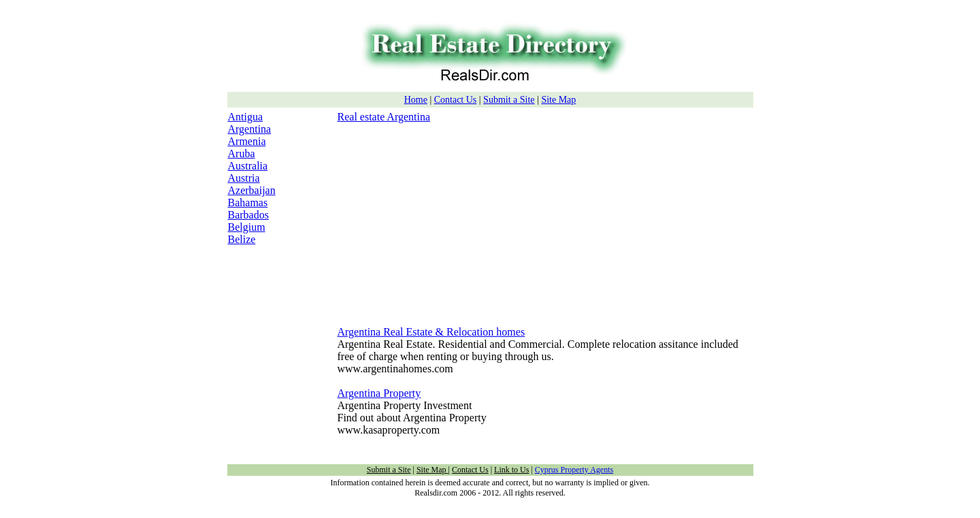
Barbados (248, 215)
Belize (242, 239)
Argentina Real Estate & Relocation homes (431, 332)
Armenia (247, 141)
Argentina (250, 129)
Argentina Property (379, 393)
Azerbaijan (252, 190)
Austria (244, 178)
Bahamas (248, 203)
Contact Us (456, 100)
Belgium (247, 227)
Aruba (242, 153)
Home (416, 100)
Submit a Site (509, 100)
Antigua (246, 117)
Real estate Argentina (384, 117)
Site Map (558, 100)
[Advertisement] (452, 218)
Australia (248, 166)
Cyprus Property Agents (574, 470)
